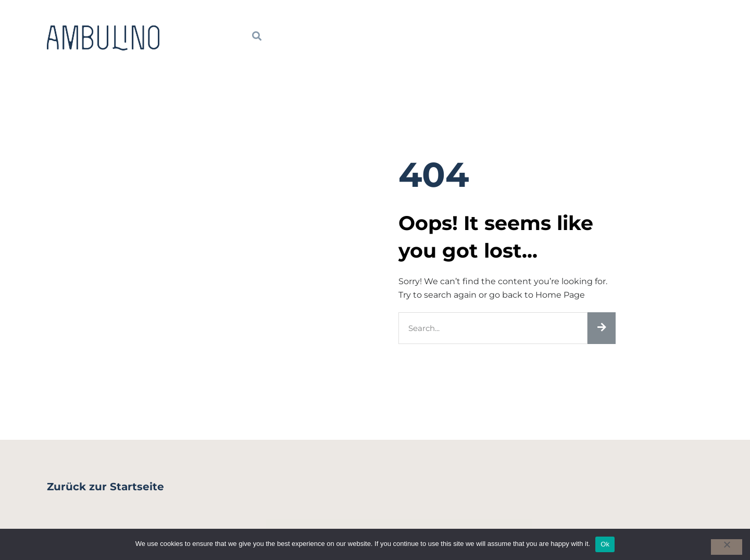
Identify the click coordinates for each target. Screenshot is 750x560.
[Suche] (602, 328)
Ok (605, 544)
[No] (727, 547)
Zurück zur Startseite (105, 487)
